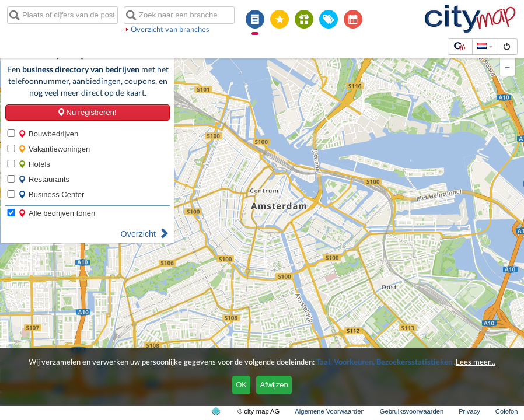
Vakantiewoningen (54, 149)
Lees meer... (476, 362)
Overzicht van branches (170, 29)
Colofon (507, 411)
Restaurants (44, 179)
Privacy (469, 411)
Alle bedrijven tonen (57, 213)
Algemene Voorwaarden (329, 411)
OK (241, 385)
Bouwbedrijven (48, 134)
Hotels (34, 164)
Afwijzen (274, 385)
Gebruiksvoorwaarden (412, 411)
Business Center (51, 195)
